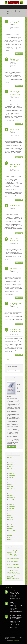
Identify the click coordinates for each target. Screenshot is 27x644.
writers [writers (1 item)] (14, 578)
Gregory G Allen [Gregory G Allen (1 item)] (9, 559)
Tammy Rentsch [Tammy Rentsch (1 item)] (13, 572)
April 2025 (11, 486)
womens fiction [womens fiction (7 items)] (11, 577)
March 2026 (11, 462)
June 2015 (11, 502)
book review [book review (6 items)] (11, 553)
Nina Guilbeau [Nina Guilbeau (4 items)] (14, 564)
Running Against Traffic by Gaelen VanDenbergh (15, 165)
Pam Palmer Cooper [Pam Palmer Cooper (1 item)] (14, 566)
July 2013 (10, 535)
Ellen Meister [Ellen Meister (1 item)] (12, 557)
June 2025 (11, 482)
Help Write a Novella (14, 98)
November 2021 (12, 489)
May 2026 (10, 458)
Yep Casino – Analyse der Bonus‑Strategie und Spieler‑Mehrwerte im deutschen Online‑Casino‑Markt (16, 619)
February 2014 (11, 522)
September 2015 (12, 498)
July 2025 (10, 480)
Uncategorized (13, 597)
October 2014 (11, 504)
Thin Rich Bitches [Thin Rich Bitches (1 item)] (11, 574)
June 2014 (11, 513)
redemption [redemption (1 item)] (14, 569)
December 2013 (12, 526)
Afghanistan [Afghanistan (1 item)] (9, 551)
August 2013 (11, 533)
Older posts (8, 360)
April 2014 (11, 517)
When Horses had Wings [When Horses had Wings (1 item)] (11, 575)
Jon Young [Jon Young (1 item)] (8, 561)
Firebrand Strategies (15, 641)
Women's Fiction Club (14, 27)
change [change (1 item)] (8, 556)
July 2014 (10, 511)
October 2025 (11, 473)
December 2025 (12, 469)
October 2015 (11, 495)
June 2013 (11, 537)
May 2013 (10, 540)
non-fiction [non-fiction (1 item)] (8, 566)
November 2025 (12, 471)
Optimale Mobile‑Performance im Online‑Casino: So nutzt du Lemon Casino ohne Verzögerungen (16, 605)
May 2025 (10, 484)
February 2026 (11, 464)
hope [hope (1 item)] (8, 560)
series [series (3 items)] (11, 571)
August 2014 (11, 509)
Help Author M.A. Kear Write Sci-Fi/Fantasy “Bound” (16, 93)
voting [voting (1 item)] (15, 574)
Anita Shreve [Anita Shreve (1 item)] (13, 551)
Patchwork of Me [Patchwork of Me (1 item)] (13, 568)
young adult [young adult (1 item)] (17, 578)
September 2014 (12, 506)
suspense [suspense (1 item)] (8, 572)
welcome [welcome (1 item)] (18, 574)
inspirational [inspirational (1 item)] (11, 560)
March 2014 (11, 520)
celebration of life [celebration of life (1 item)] (16, 554)
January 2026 (11, 467)
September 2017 (12, 491)
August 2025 (11, 478)
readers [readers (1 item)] (11, 569)
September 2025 (12, 475)
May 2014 (10, 515)
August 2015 (11, 500)
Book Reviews (13, 26)
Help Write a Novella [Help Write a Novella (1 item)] (16, 559)
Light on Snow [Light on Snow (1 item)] (12, 563)
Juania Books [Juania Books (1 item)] (13, 561)
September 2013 (12, 531)
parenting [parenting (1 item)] (8, 568)
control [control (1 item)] (11, 556)
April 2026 (11, 460)
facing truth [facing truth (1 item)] (16, 557)
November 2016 (12, 493)
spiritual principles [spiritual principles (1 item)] (16, 571)
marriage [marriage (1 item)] (16, 563)
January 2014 (11, 524)
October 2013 (11, 529)
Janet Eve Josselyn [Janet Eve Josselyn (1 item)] (16, 560)
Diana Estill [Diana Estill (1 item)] (14, 556)
